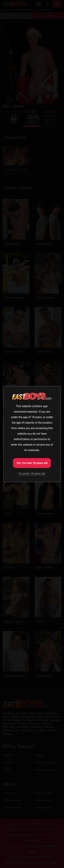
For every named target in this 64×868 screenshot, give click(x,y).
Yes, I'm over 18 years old (32, 463)
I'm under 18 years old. (32, 473)
